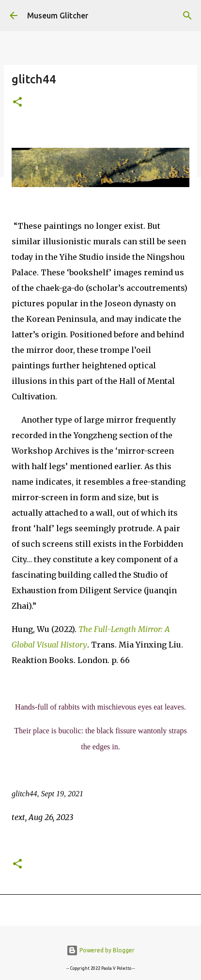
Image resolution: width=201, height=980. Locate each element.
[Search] (187, 16)
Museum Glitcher (58, 16)
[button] (17, 103)
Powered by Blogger (100, 950)
